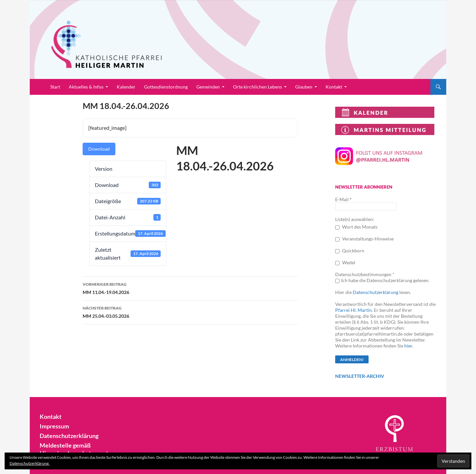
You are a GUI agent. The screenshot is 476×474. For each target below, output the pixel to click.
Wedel (345, 262)
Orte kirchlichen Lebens (258, 87)
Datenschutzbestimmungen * (365, 274)
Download (99, 149)
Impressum (53, 426)
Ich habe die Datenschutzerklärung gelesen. (382, 280)
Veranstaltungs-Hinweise (364, 239)
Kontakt (334, 87)
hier (408, 346)
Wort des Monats (356, 227)
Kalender (126, 87)
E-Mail (343, 199)
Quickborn (350, 251)
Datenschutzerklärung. (30, 463)
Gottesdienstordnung (166, 87)
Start (55, 87)
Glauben (304, 87)
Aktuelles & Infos (86, 87)
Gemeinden (208, 87)
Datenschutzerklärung (376, 292)
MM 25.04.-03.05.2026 (190, 311)
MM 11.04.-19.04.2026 (190, 288)
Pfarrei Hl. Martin (354, 310)
